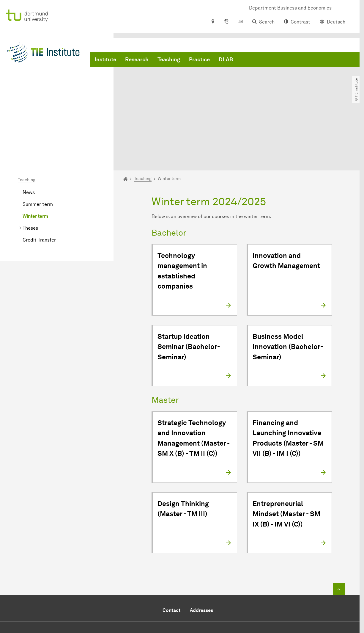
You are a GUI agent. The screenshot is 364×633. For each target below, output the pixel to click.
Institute (105, 59)
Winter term (35, 159)
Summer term (38, 147)
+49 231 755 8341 (199, 584)
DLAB (226, 59)
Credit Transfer (39, 182)
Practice (199, 59)
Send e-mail (178, 592)
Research (137, 59)
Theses (30, 171)
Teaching (169, 59)
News (29, 135)
